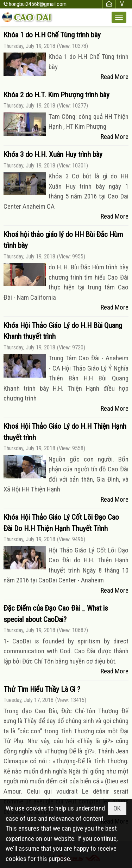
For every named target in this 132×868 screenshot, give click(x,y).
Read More (115, 77)
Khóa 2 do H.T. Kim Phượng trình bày (56, 95)
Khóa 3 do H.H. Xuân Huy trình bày (53, 154)
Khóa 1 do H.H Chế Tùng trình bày (52, 35)
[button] (119, 17)
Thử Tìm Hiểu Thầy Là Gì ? (42, 689)
